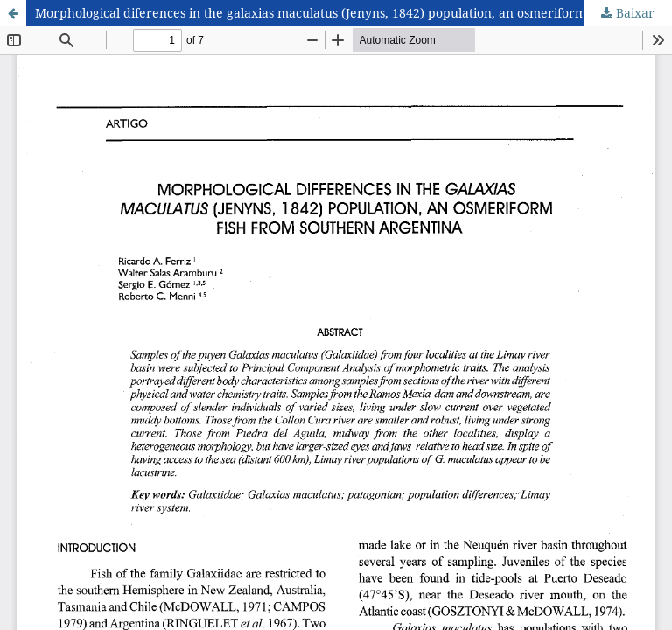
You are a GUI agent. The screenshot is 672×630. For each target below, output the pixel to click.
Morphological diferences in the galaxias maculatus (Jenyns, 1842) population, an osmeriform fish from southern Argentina (353, 13)
